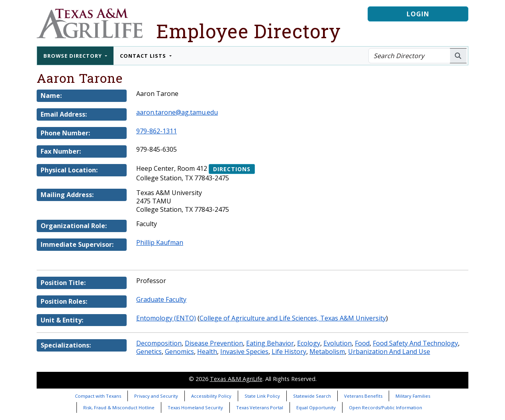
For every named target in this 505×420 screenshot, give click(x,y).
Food (362, 343)
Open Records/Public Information (386, 407)
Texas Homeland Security (195, 407)
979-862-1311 (157, 131)
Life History (289, 352)
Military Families (413, 396)
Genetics (149, 352)
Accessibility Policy (211, 396)
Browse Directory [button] (73, 56)
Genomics (179, 352)
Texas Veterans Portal (260, 407)
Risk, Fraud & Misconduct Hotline (119, 407)
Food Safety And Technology (415, 343)
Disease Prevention (214, 343)
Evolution (338, 343)
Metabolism (327, 352)
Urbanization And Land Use (389, 352)
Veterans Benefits (363, 396)
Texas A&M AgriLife (236, 379)
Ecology (309, 343)
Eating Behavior (270, 343)
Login (418, 14)
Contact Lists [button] (144, 56)
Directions (232, 169)
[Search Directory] (409, 56)
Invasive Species (244, 352)
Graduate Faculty (161, 299)
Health (207, 352)
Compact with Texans (98, 396)
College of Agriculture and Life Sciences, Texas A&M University (293, 318)
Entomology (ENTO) (166, 318)
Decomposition (159, 343)
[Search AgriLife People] (458, 56)
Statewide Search (312, 396)
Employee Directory (249, 31)
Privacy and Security (156, 396)
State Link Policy (262, 396)
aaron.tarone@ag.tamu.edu (177, 112)
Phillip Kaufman (160, 242)
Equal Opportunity (316, 407)
